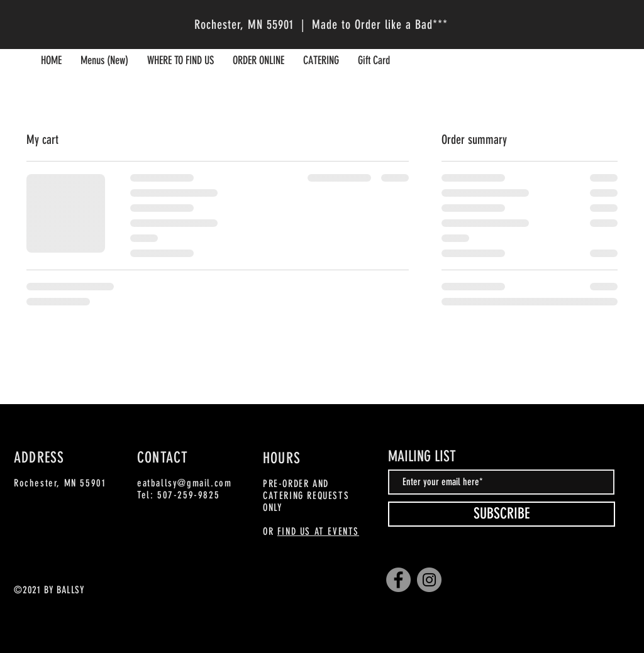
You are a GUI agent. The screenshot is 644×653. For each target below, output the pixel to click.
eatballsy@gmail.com (184, 483)
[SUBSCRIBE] (502, 514)
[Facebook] (398, 580)
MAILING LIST (422, 456)
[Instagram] (429, 580)
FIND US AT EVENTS (318, 531)
